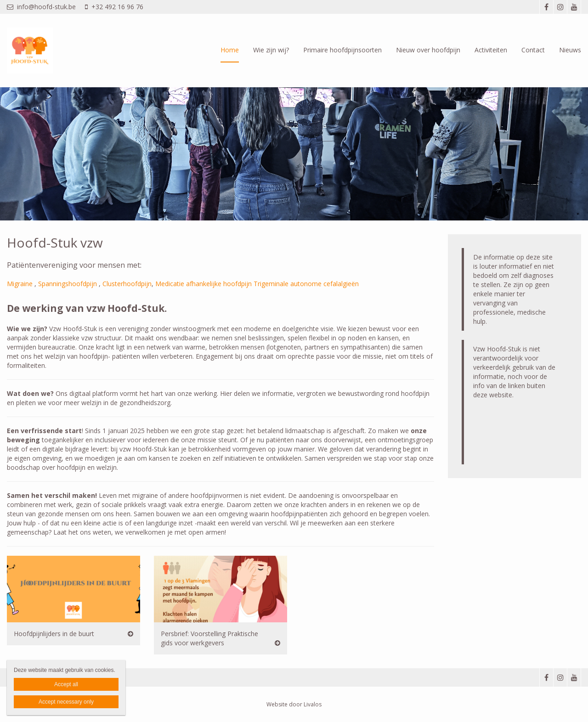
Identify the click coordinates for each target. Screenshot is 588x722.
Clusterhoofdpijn (127, 284)
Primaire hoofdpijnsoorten (342, 50)
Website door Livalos (294, 704)
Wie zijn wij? (271, 50)
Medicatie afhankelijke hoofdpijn (204, 284)
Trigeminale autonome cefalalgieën (306, 284)
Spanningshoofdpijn (68, 284)
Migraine (20, 284)
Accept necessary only (66, 702)
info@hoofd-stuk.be (41, 7)
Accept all (66, 684)
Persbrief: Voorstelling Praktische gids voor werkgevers (209, 638)
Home (230, 50)
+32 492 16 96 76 (114, 7)
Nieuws (570, 50)
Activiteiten (491, 50)
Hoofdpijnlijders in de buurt (54, 634)
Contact (533, 50)
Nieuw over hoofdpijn (428, 50)
